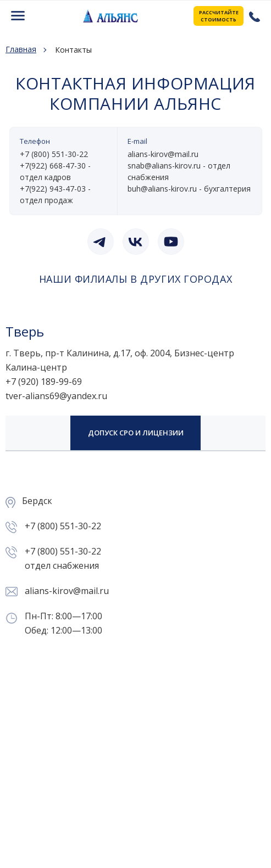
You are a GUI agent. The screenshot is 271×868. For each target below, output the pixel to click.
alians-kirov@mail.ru (163, 154)
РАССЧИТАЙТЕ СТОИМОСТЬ (219, 16)
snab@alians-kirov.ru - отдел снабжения (179, 171)
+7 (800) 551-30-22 (253, 16)
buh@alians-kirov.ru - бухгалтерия (189, 189)
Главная (21, 49)
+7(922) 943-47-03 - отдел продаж (55, 194)
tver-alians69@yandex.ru (56, 396)
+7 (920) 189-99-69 (44, 382)
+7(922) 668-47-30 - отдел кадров (55, 171)
